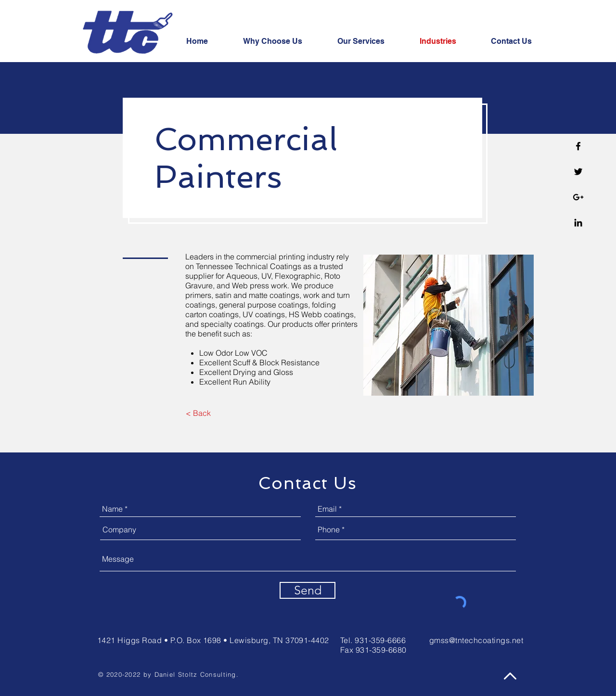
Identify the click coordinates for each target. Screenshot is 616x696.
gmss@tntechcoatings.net (476, 640)
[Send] (308, 590)
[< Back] (198, 413)
